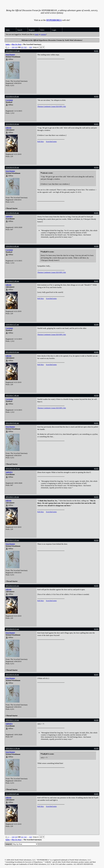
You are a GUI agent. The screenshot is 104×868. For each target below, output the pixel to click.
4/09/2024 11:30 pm (13, 748)
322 (25, 47)
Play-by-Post (16, 44)
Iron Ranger (10, 55)
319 (16, 47)
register (43, 34)
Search (20, 30)
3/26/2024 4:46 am (12, 246)
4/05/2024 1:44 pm (12, 497)
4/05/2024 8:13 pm (12, 629)
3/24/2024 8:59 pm (12, 167)
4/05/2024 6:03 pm (12, 586)
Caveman (9, 100)
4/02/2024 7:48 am (12, 395)
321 (22, 47)
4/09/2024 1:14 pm (12, 720)
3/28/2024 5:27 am (12, 324)
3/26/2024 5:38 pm (12, 281)
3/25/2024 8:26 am (12, 213)
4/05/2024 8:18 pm (12, 675)
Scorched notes (51, 141)
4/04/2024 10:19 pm (13, 469)
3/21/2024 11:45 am (13, 51)
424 (31, 47)
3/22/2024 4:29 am (12, 96)
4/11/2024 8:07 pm (12, 794)
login (37, 34)
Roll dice (41, 141)
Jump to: (22, 844)
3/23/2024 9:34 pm (12, 124)
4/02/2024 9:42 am (12, 423)
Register (32, 30)
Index (8, 30)
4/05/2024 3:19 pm (12, 540)
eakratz (9, 128)
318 (13, 47)
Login (54, 30)
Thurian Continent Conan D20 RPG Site (52, 106)
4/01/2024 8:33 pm (12, 352)
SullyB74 (9, 216)
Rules (42, 30)
